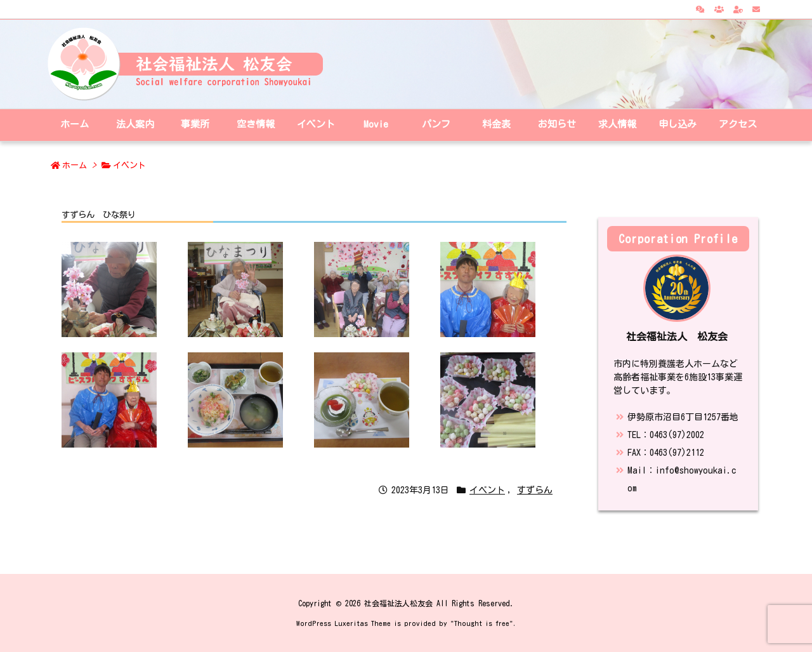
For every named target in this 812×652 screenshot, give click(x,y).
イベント (129, 165)
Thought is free (482, 623)
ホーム (75, 165)
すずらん (535, 490)
